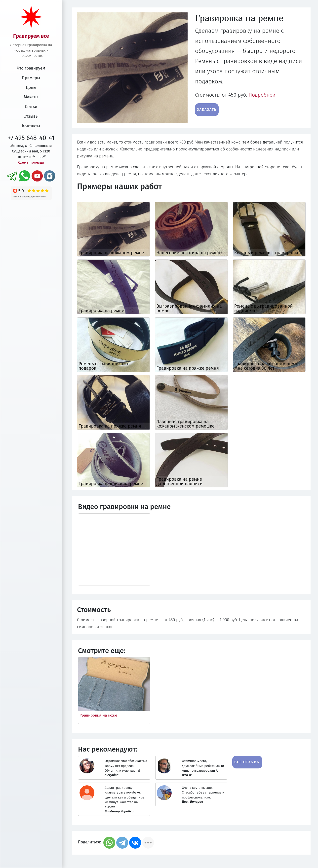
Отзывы (31, 116)
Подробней (262, 95)
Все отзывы (247, 762)
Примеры (31, 78)
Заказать (207, 110)
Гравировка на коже (98, 715)
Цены (31, 88)
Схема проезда (31, 162)
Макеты (31, 97)
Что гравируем (31, 68)
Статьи (31, 107)
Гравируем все (31, 36)
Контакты (31, 126)
